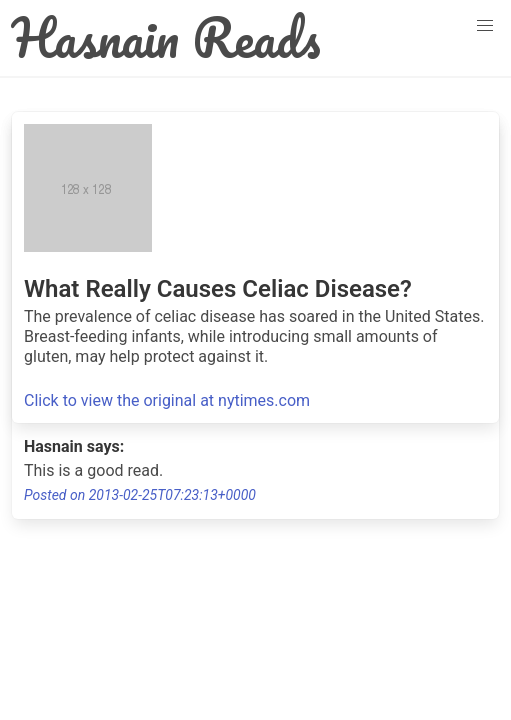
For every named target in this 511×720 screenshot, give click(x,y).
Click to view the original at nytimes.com (167, 400)
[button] (485, 26)
